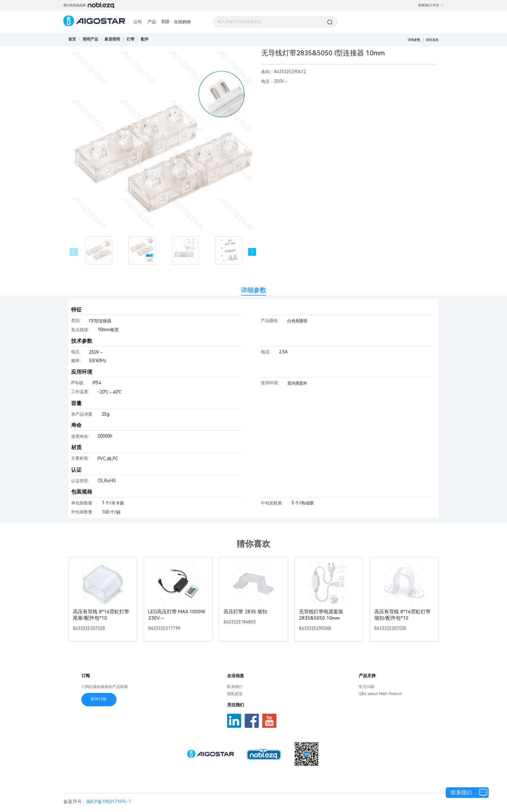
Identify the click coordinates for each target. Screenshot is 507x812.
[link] (90, 39)
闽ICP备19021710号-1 (109, 802)
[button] (252, 252)
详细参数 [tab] (254, 290)
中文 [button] (438, 5)
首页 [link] (72, 39)
